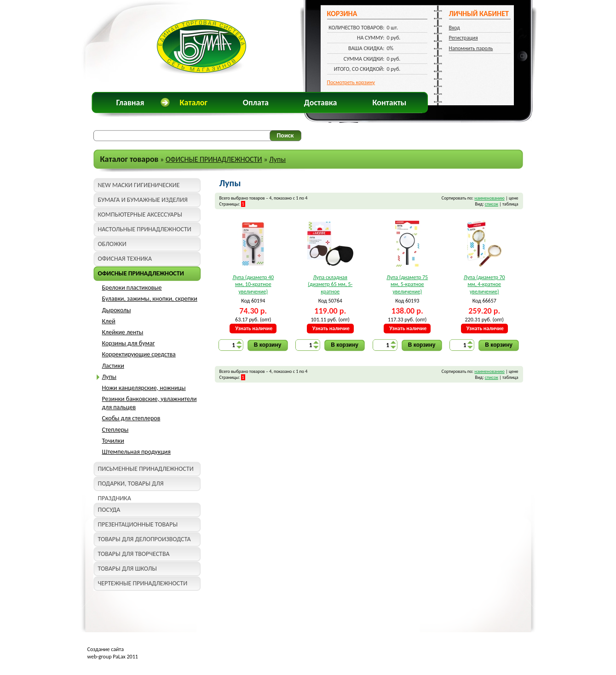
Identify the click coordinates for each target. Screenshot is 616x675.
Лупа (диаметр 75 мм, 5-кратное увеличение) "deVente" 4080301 (407, 285)
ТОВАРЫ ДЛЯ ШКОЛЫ (127, 569)
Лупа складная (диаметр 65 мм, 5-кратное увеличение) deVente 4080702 (330, 285)
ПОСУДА (109, 510)
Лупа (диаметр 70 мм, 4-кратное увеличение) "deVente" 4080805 (484, 285)
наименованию (489, 198)
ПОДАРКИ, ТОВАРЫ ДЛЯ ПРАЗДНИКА (131, 485)
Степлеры (115, 430)
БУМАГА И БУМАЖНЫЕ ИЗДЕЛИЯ (143, 200)
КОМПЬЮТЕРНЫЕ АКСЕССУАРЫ (140, 215)
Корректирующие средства (139, 354)
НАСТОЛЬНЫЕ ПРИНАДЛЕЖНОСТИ (145, 229)
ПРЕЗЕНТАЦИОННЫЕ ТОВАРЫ (138, 524)
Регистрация (463, 38)
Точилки (113, 441)
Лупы (277, 159)
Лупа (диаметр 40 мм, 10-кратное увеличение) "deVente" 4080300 (253, 285)
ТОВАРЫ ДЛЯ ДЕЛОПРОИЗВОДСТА (144, 539)
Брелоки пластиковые (132, 288)
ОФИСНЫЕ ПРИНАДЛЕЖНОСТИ (214, 159)
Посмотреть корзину (351, 82)
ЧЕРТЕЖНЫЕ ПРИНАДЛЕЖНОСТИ (143, 583)
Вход (455, 28)
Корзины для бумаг (129, 343)
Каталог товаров (130, 159)
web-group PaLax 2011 (113, 657)
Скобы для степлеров (131, 418)
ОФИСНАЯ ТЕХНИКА (125, 259)
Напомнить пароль (471, 48)
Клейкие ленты (123, 332)
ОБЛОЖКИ (112, 244)
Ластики (113, 366)
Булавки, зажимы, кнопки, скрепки (150, 299)
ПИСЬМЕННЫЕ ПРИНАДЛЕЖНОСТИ (146, 469)
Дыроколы (117, 310)
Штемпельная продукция (137, 452)
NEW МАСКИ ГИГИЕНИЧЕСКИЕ (139, 185)
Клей (109, 321)
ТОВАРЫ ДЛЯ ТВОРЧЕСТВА (134, 554)
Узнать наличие (254, 328)
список (492, 204)
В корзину (268, 345)
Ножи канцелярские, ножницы (144, 388)
